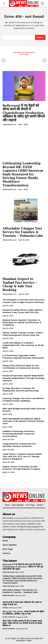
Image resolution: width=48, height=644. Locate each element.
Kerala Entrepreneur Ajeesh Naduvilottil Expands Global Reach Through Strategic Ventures (24, 378)
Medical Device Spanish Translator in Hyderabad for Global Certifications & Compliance (22, 322)
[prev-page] (4, 61)
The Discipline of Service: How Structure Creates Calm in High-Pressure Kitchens (24, 301)
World (5, 608)
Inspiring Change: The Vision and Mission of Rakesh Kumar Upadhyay (23, 400)
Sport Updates (9, 617)
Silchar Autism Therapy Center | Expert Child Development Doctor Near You (23, 334)
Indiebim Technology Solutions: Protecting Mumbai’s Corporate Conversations (19, 434)
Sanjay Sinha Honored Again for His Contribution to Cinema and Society (21, 367)
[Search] (40, 37)
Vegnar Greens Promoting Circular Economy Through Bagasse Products (21, 468)
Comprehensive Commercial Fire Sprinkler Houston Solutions (19, 445)
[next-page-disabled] (44, 61)
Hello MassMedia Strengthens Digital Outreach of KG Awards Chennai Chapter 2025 (23, 421)
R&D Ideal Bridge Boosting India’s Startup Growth (24, 410)
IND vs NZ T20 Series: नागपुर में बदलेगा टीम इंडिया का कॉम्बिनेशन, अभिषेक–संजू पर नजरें (23, 613)
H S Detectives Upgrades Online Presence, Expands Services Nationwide (23, 357)
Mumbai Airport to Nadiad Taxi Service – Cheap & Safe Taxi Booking (20, 284)
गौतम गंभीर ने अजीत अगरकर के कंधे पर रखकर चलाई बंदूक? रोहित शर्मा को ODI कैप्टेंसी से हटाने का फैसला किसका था (22, 623)
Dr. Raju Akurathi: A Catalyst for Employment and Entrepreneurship (21, 389)
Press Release (9, 572)
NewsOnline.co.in (10, 124)
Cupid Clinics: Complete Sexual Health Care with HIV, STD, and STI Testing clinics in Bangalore (22, 456)
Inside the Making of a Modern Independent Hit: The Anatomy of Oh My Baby (23, 345)
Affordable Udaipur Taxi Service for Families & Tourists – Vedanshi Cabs (23, 232)
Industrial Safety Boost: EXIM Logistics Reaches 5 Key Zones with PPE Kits (23, 311)
